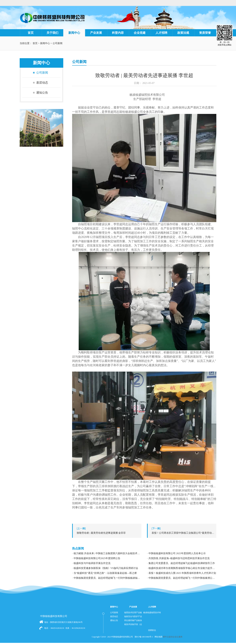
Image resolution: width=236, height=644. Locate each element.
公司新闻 (58, 43)
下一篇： (182, 533)
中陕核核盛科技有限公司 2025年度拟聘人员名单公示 (177, 553)
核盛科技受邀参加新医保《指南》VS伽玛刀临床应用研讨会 (106, 568)
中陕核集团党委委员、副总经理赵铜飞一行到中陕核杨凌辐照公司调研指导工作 (108, 578)
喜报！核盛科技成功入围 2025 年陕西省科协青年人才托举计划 (182, 573)
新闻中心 (45, 43)
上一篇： (108, 533)
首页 (31, 33)
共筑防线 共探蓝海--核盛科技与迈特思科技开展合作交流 (179, 558)
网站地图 (158, 637)
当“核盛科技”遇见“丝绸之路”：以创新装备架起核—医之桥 (105, 573)
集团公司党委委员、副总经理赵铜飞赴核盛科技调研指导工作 (182, 563)
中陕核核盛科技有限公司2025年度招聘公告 (97, 558)
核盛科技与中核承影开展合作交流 (92, 563)
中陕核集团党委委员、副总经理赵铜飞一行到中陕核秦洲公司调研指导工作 (182, 578)
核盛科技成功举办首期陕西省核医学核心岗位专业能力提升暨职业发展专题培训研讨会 (182, 568)
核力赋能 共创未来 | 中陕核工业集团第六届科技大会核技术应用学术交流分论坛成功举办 (108, 553)
